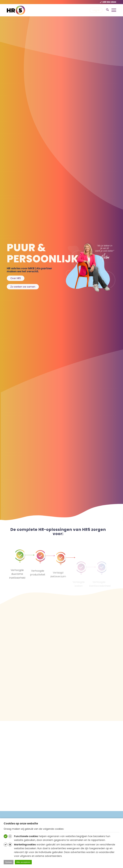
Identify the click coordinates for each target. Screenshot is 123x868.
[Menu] (112, 10)
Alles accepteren (23, 862)
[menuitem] (106, 10)
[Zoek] (106, 10)
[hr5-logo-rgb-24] (16, 10)
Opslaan (9, 862)
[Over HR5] (16, 278)
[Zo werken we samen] (23, 287)
